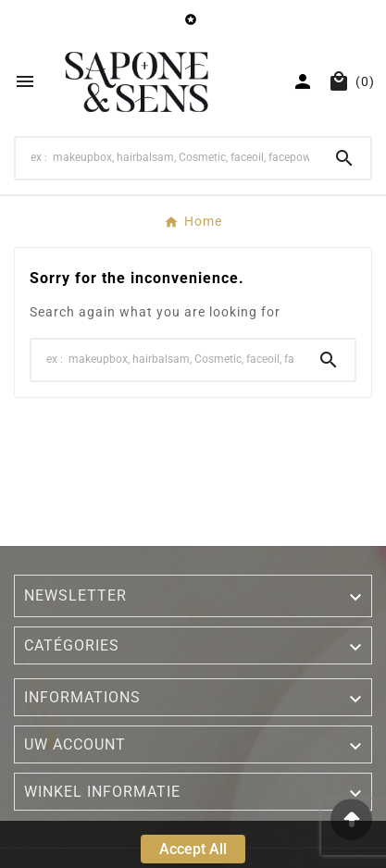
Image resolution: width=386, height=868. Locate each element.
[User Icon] (303, 81)
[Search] (167, 157)
